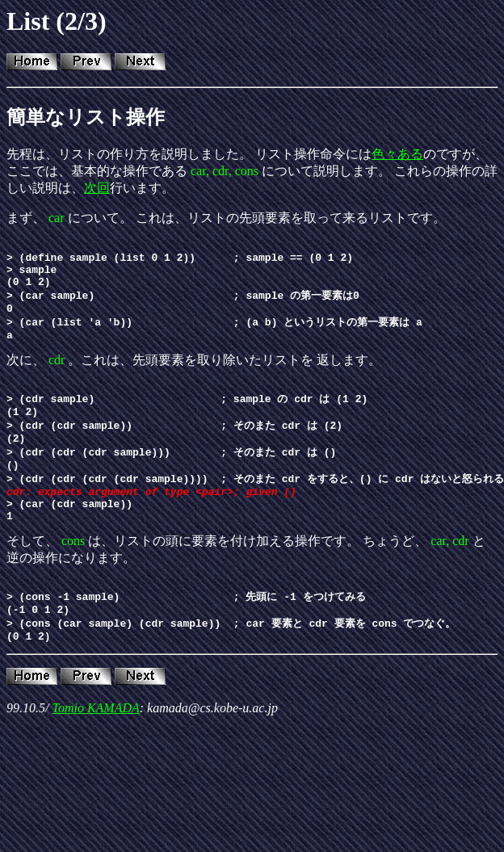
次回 (97, 188)
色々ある (397, 154)
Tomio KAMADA (95, 753)
